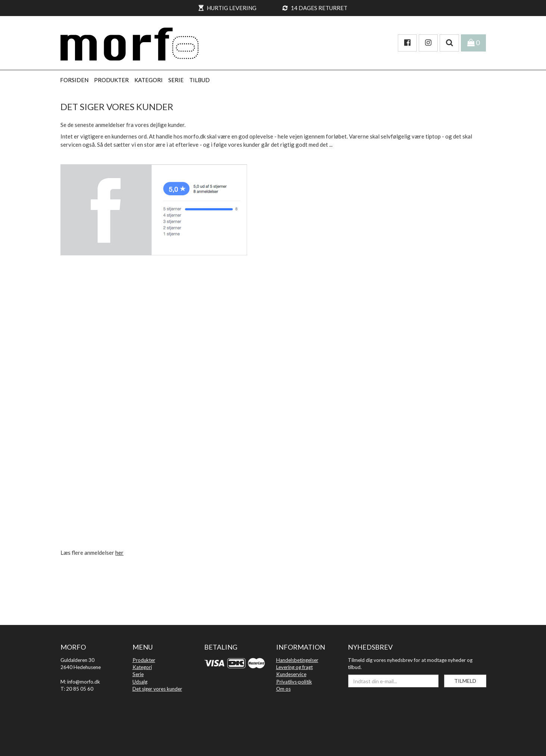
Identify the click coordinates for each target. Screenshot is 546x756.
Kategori (142, 667)
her (119, 553)
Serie (138, 674)
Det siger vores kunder (157, 689)
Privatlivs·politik (294, 682)
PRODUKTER (111, 80)
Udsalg (140, 682)
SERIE (176, 80)
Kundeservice (291, 674)
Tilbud (199, 80)
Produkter (144, 660)
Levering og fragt (294, 667)
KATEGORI (149, 80)
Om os (283, 689)
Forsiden (74, 80)
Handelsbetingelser (297, 660)
